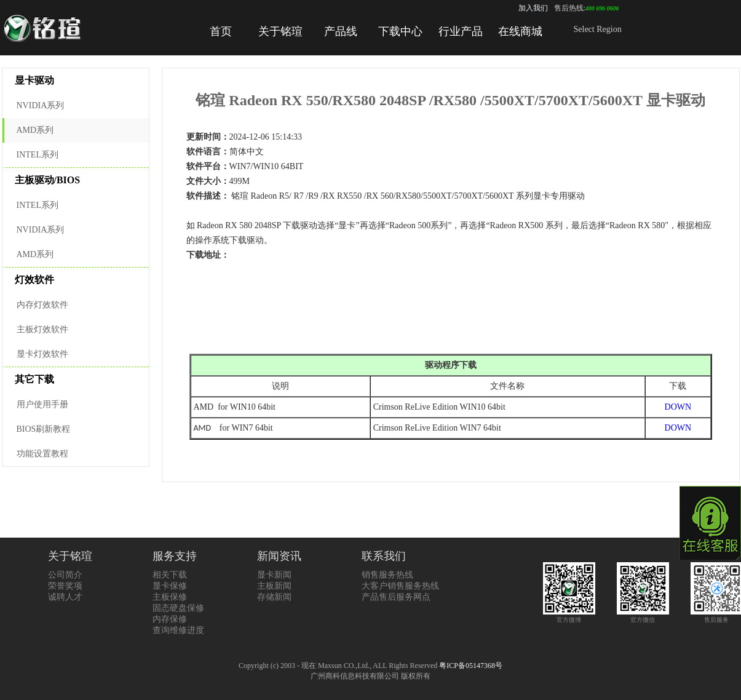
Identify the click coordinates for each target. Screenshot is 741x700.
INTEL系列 (38, 155)
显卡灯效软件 (42, 354)
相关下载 (170, 575)
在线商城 (520, 31)
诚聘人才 (65, 597)
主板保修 (170, 597)
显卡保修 (170, 586)
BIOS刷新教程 (44, 429)
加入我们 (533, 8)
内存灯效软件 (42, 305)
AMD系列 (35, 130)
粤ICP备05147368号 (471, 666)
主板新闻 (274, 586)
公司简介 (65, 575)
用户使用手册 (42, 404)
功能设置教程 (42, 454)
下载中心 (400, 31)
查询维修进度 (178, 630)
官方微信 (643, 616)
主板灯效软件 (42, 329)
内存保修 (170, 619)
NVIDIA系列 (41, 105)
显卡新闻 (274, 575)
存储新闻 (274, 597)
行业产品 (461, 31)
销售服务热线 (387, 575)
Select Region (598, 29)
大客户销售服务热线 (400, 586)
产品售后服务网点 (396, 597)
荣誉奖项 (65, 586)
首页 (221, 31)
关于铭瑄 (280, 31)
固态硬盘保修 (178, 608)
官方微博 (569, 616)
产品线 (341, 31)
